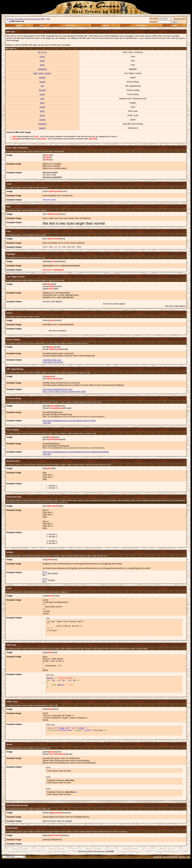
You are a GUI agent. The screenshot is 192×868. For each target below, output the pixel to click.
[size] (42, 61)
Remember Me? (179, 19)
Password (153, 22)
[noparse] (42, 124)
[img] (42, 103)
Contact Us (157, 857)
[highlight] (42, 69)
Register (19, 25)
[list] (42, 99)
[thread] (42, 90)
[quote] (42, 120)
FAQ (48, 19)
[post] (42, 94)
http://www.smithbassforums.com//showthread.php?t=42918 (69, 421)
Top (188, 857)
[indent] (42, 77)
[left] (35, 73)
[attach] (42, 128)
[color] (42, 56)
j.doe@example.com (52, 360)
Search (175, 25)
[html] (42, 115)
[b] (39, 52)
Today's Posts (141, 25)
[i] (42, 52)
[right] (41, 73)
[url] (42, 86)
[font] (42, 65)
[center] (48, 73)
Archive (182, 857)
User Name (154, 19)
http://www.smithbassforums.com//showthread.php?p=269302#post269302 (76, 452)
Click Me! (47, 423)
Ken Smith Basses (171, 857)
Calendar (106, 25)
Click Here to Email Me (53, 362)
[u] (45, 52)
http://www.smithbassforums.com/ (58, 389)
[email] (42, 82)
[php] (42, 111)
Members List (71, 25)
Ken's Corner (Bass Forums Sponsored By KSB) (27, 19)
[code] (42, 107)
